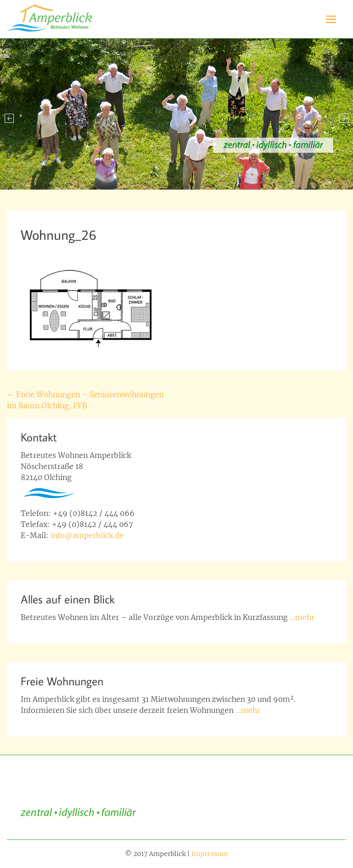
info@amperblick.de (87, 535)
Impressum (210, 854)
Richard (123, 251)
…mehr (302, 617)
